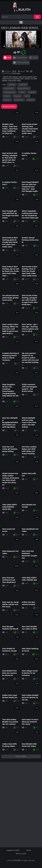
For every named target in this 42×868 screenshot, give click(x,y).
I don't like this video (18, 52)
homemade (9, 88)
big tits (7, 100)
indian (7, 96)
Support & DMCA (13, 850)
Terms (29, 850)
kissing (17, 96)
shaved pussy (10, 92)
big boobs (19, 100)
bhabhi (31, 100)
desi (27, 96)
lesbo (22, 92)
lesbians (23, 84)
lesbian (12, 84)
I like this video (15, 52)
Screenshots (22, 58)
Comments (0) (23, 62)
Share (35, 58)
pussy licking (24, 88)
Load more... (21, 756)
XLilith (18, 860)
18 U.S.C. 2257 (21, 854)
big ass (32, 92)
